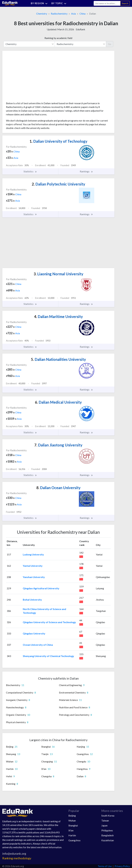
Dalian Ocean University (58, 488)
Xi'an (71, 830)
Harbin (72, 835)
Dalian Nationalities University (58, 359)
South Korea (108, 816)
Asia (73, 14)
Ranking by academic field (58, 38)
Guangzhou (74, 840)
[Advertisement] (29, 77)
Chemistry (42, 14)
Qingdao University (34, 633)
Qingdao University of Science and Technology (49, 622)
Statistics (30, 171)
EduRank (80, 29)
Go (110, 44)
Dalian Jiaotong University (58, 445)
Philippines (107, 830)
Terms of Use (105, 866)
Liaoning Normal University (58, 274)
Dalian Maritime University (58, 317)
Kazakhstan (108, 840)
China (82, 14)
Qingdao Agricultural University (41, 588)
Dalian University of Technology (58, 141)
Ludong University (33, 554)
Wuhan (72, 820)
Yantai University (33, 566)
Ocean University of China (38, 645)
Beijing (72, 816)
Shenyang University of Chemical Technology (48, 656)
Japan (104, 825)
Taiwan (105, 820)
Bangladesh (108, 835)
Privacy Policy (122, 866)
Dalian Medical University (58, 402)
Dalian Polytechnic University (58, 184)
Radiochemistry (59, 14)
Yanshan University (34, 577)
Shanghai (73, 825)
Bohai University (32, 600)
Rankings (86, 171)
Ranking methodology (17, 858)
